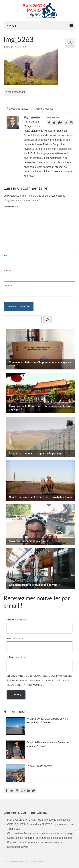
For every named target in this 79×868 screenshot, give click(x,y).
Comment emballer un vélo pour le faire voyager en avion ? (40, 364)
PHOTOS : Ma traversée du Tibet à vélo (47, 820)
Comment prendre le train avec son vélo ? (34, 585)
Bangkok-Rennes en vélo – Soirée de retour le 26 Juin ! (48, 744)
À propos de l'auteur (18, 109)
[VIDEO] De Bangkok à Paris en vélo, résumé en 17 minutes (48, 721)
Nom (7, 255)
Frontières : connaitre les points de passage (36, 453)
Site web (8, 286)
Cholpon (12, 833)
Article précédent (15, 92)
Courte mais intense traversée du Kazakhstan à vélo (40, 497)
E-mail (7, 271)
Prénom (17, 620)
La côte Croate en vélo (39, 766)
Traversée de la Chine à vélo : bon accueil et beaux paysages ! (40, 408)
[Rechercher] (48, 319)
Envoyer (16, 695)
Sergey (11, 838)
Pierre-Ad (13, 47)
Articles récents (44, 109)
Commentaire (11, 207)
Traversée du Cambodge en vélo (28, 541)
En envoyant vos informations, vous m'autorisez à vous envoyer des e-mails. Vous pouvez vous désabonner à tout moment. (39, 680)
